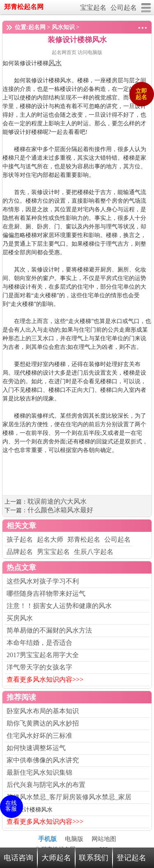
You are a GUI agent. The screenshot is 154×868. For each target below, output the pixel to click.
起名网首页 (65, 52)
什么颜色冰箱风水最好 (60, 510)
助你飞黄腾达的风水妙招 (43, 723)
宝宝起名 (93, 8)
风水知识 (63, 27)
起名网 (37, 27)
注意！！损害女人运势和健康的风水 (59, 606)
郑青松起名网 (24, 7)
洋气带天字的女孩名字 (39, 667)
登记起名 (131, 858)
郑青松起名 (84, 539)
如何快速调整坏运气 (36, 748)
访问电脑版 (90, 52)
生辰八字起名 (94, 552)
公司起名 (124, 8)
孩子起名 (20, 539)
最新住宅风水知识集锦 (39, 772)
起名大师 (50, 539)
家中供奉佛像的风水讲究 (43, 760)
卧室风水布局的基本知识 (43, 711)
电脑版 (74, 839)
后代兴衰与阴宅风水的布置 (46, 785)
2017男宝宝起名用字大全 (43, 655)
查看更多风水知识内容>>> (45, 679)
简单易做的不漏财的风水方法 (49, 630)
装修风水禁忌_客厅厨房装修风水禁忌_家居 (69, 797)
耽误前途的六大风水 (57, 501)
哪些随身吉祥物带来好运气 (46, 593)
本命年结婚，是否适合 (39, 643)
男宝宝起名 (53, 552)
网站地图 (104, 839)
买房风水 (20, 618)
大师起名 (56, 858)
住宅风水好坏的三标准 (39, 736)
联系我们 (94, 858)
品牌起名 (20, 552)
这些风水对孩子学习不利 (43, 581)
